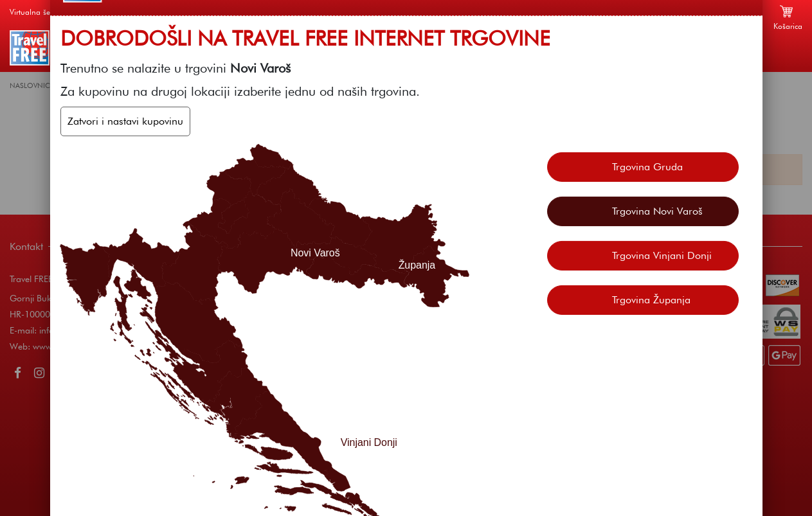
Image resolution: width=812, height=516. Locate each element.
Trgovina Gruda (647, 166)
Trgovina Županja (651, 299)
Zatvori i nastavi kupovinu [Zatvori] (125, 121)
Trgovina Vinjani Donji (662, 255)
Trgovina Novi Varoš (657, 210)
